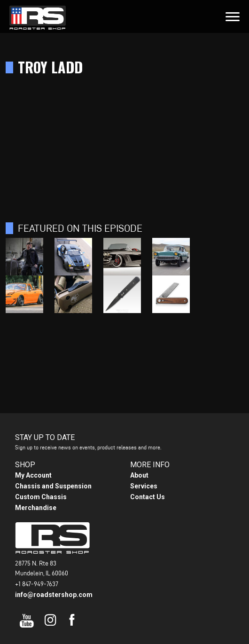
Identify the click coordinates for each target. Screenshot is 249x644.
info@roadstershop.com (54, 595)
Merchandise (36, 508)
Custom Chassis (41, 497)
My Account (33, 475)
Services (144, 486)
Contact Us (148, 497)
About (139, 475)
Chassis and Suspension (53, 486)
